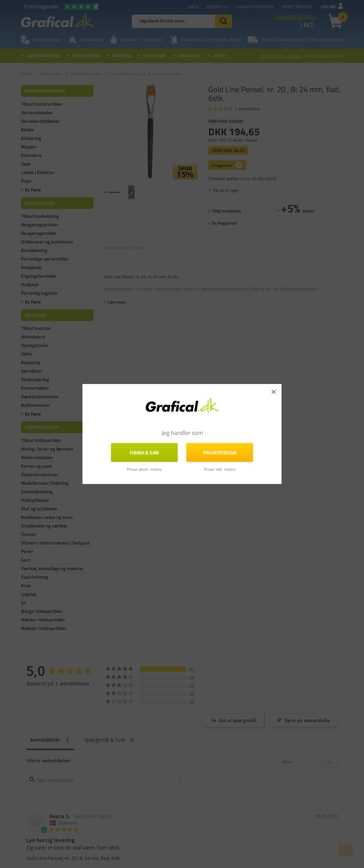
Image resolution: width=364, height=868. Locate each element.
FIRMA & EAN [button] (144, 453)
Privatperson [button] (220, 453)
